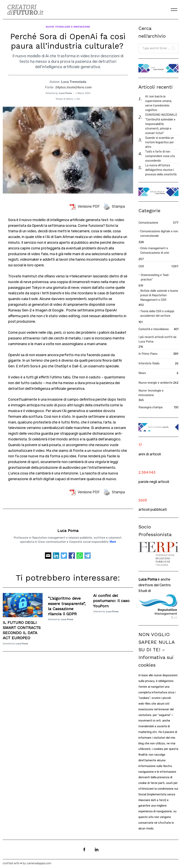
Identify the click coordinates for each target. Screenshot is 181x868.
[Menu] (174, 10)
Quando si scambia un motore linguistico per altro (159, 142)
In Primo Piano (148, 354)
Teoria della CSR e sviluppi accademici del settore (157, 314)
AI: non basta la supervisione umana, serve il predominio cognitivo (159, 103)
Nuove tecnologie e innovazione (68, 26)
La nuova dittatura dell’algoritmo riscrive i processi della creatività (161, 170)
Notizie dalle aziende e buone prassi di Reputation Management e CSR (159, 295)
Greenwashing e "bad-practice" (155, 277)
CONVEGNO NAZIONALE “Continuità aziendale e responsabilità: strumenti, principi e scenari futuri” (161, 124)
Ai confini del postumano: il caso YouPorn (111, 600)
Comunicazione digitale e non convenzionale (159, 234)
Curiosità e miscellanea (153, 329)
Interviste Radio (149, 364)
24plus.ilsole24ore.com (74, 87)
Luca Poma (65, 92)
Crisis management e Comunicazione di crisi (155, 251)
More (113, 541)
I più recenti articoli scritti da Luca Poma (157, 339)
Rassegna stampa (150, 407)
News (142, 373)
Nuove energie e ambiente (155, 383)
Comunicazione (148, 223)
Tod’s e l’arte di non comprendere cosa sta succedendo (160, 156)
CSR (141, 266)
